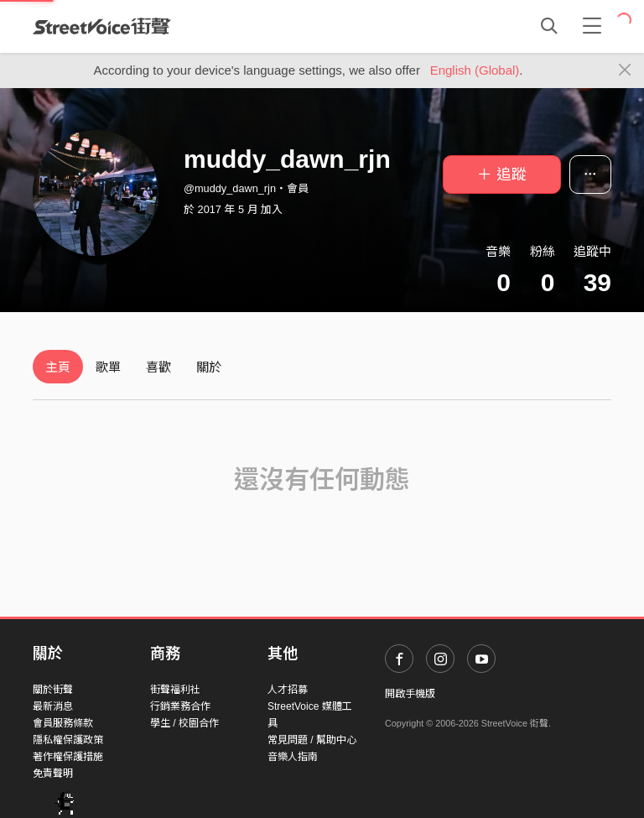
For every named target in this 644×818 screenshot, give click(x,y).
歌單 (108, 367)
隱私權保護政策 (68, 740)
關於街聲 (53, 690)
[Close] (625, 70)
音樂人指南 (293, 757)
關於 (209, 367)
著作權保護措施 (68, 757)
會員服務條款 (63, 723)
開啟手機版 (410, 694)
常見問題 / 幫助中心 (312, 740)
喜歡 (158, 367)
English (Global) (475, 70)
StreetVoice (102, 26)
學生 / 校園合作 (184, 723)
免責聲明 (53, 774)
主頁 (58, 367)
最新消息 (53, 706)
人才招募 (288, 690)
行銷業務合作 (180, 706)
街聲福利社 (175, 690)
